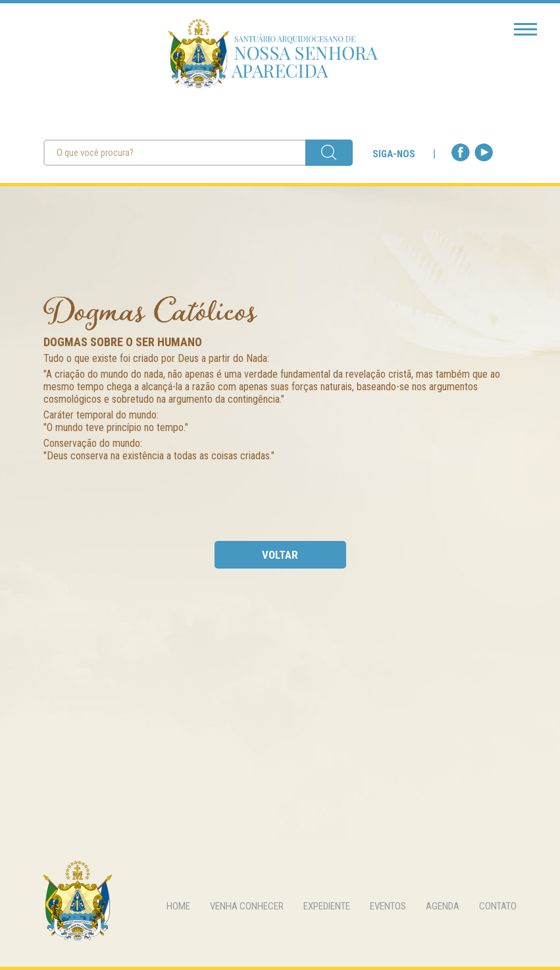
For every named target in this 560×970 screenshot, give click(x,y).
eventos (388, 906)
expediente (327, 906)
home (178, 906)
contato (498, 906)
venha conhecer (247, 906)
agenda (443, 906)
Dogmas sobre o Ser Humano (123, 342)
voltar (280, 555)
